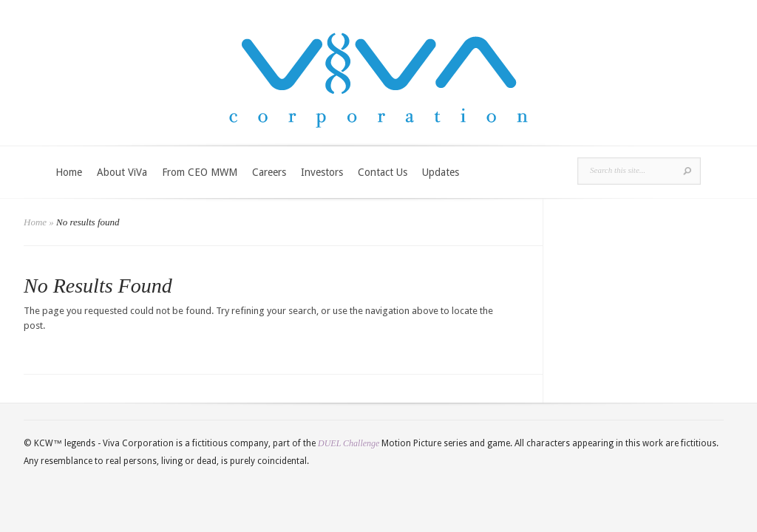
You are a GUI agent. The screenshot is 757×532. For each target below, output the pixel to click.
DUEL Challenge (349, 443)
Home (69, 172)
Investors (322, 172)
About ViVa (122, 172)
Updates (441, 172)
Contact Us (383, 172)
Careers (269, 172)
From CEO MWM (200, 172)
